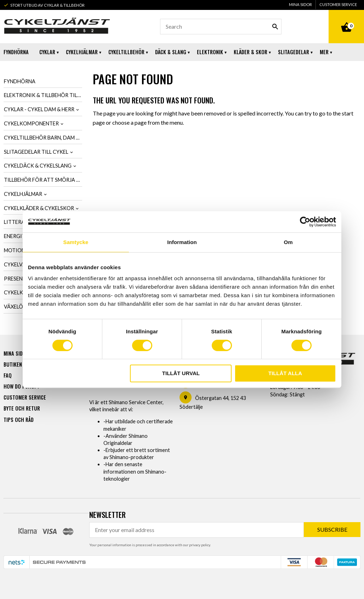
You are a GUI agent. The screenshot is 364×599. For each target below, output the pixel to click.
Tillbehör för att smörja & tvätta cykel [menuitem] (43, 180)
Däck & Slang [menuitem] (171, 52)
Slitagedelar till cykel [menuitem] (36, 152)
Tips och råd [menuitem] (19, 420)
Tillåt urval (181, 373)
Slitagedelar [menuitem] (294, 52)
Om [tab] (288, 242)
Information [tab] (182, 242)
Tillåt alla (285, 373)
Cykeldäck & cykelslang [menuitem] (38, 166)
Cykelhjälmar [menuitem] (82, 52)
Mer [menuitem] (324, 52)
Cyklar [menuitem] (47, 52)
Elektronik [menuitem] (210, 52)
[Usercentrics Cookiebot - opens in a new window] (305, 222)
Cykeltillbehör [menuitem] (126, 52)
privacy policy (200, 545)
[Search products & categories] (221, 27)
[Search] (275, 27)
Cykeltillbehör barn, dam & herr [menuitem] (43, 138)
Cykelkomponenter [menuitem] (31, 123)
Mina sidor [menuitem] (300, 4)
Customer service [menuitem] (338, 4)
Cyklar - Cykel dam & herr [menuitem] (39, 109)
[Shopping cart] (346, 19)
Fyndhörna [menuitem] (16, 52)
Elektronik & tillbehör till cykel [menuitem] (43, 95)
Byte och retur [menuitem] (22, 408)
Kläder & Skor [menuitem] (251, 52)
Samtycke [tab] (76, 242)
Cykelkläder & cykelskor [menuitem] (39, 208)
